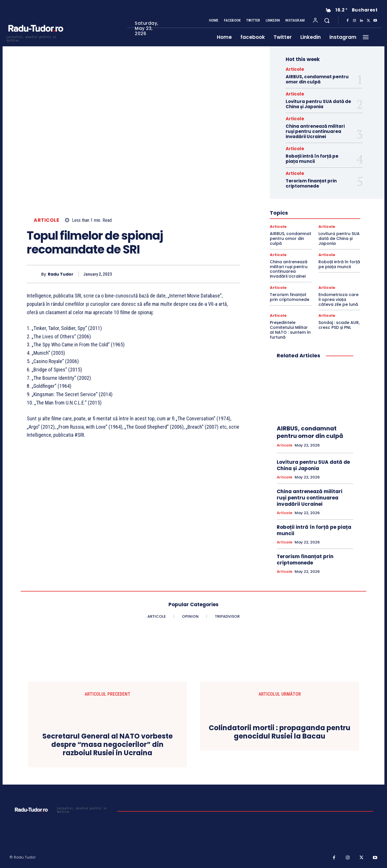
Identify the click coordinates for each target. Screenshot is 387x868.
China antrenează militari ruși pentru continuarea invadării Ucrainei (315, 131)
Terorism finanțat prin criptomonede (311, 183)
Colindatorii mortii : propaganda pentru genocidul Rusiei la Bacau (280, 732)
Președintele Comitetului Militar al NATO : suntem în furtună (290, 330)
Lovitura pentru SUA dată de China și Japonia (318, 104)
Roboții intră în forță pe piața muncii (312, 159)
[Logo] (35, 38)
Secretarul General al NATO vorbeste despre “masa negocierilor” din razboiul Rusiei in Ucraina (108, 745)
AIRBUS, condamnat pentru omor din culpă (317, 79)
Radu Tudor (61, 274)
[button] (327, 20)
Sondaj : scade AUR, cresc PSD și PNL (339, 325)
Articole (46, 220)
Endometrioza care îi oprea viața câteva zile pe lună (338, 299)
